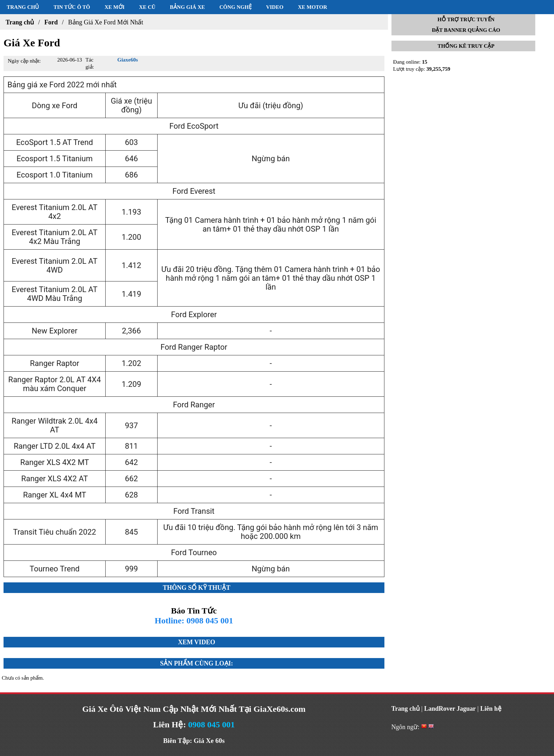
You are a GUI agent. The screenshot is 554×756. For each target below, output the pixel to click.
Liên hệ (491, 709)
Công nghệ (235, 7)
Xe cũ (147, 7)
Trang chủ (23, 7)
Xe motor (313, 7)
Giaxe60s (128, 60)
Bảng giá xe (187, 7)
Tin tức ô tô (72, 7)
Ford (51, 22)
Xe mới (115, 7)
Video (275, 7)
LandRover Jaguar (450, 709)
